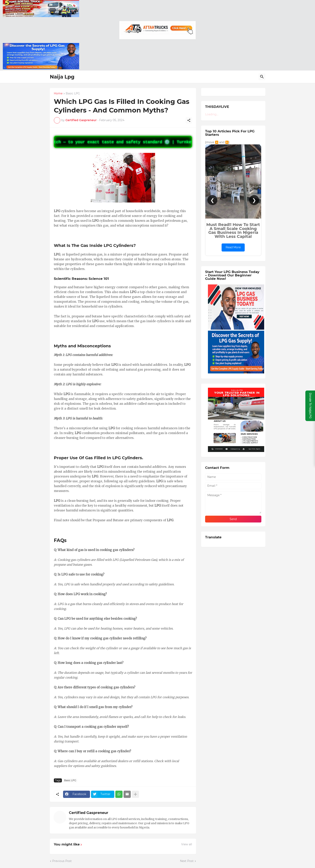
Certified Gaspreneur (89, 813)
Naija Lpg (62, 77)
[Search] (262, 77)
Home (58, 94)
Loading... (212, 114)
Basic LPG (73, 94)
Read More (233, 247)
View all (187, 844)
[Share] (189, 120)
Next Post (187, 861)
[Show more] (135, 794)
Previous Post (62, 861)
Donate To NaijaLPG (310, 406)
